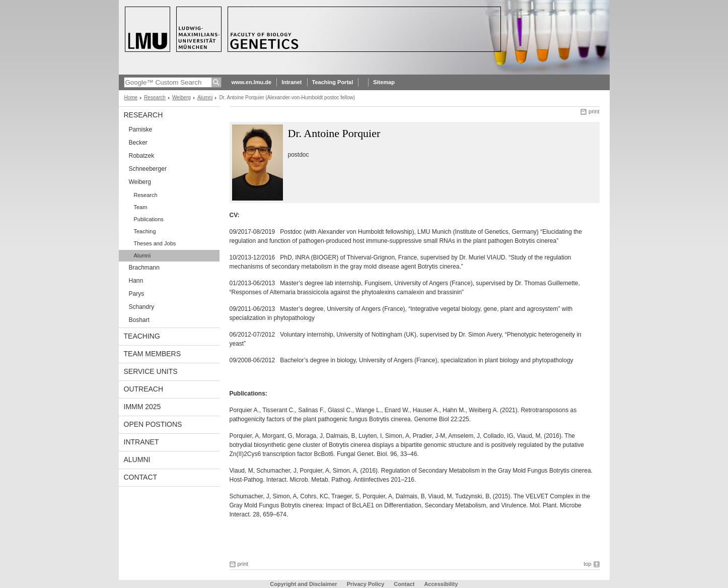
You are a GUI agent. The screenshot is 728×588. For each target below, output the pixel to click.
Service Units (151, 371)
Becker (138, 143)
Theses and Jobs (155, 243)
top (587, 564)
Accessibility (441, 584)
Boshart (139, 320)
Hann (136, 281)
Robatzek (142, 156)
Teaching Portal (333, 82)
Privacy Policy (366, 584)
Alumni (205, 97)
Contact (141, 477)
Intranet (292, 82)
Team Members (153, 354)
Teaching (145, 231)
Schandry (142, 307)
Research (155, 97)
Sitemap (384, 82)
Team (141, 207)
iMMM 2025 (142, 407)
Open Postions (153, 424)
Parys (137, 294)
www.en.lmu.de (252, 82)
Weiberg (181, 97)
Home (131, 97)
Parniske (141, 129)
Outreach (144, 389)
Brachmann (144, 268)
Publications (149, 219)
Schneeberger (148, 169)
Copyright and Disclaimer (303, 584)
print (594, 111)
